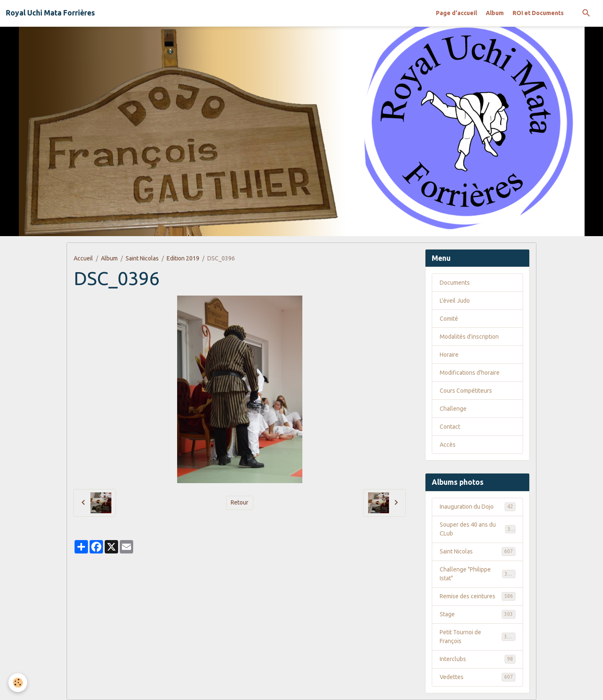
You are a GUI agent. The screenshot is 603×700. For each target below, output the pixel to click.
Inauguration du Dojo (478, 507)
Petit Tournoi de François (478, 637)
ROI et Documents (538, 13)
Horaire (449, 355)
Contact (450, 427)
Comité (449, 319)
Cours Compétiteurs (466, 391)
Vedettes (478, 677)
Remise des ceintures (478, 596)
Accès (448, 445)
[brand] (50, 13)
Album (495, 13)
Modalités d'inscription (469, 337)
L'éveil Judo (455, 301)
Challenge (453, 409)
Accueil (83, 258)
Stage (478, 614)
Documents (455, 283)
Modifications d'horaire (470, 373)
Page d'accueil (456, 13)
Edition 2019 (183, 258)
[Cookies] (18, 683)
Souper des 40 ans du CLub (478, 529)
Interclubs (478, 659)
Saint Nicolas (142, 258)
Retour (240, 502)
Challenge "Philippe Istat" (478, 574)
